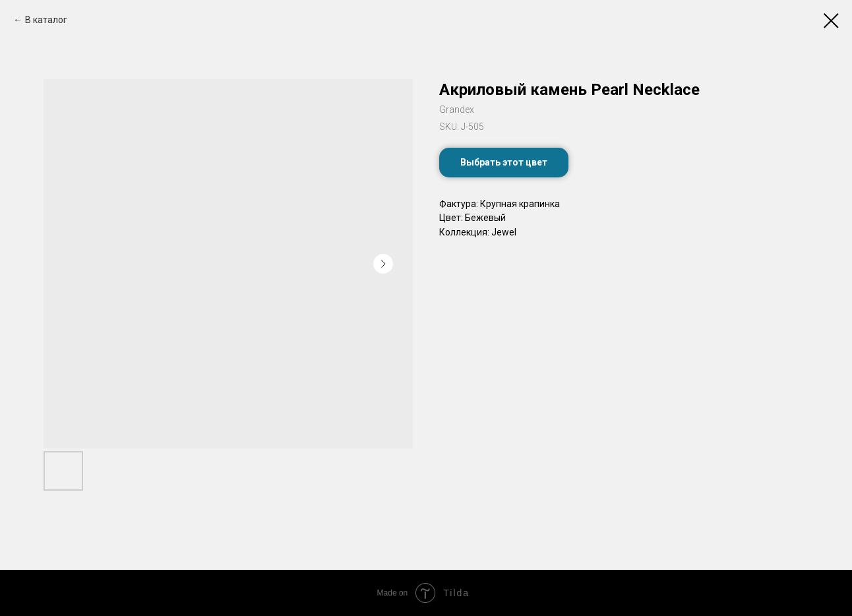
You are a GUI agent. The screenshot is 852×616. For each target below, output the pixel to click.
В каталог (46, 20)
